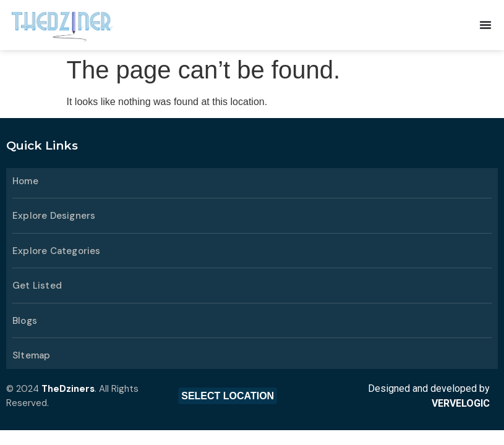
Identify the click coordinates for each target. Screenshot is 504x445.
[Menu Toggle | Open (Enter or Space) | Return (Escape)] (485, 25)
